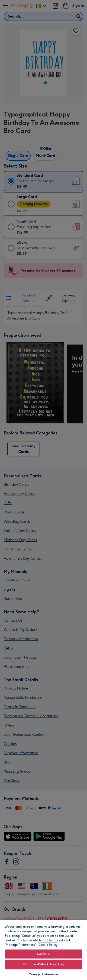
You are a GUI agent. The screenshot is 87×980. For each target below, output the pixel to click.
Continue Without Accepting (43, 964)
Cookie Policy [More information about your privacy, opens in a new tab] (48, 945)
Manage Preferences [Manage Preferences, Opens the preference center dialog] (43, 974)
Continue (43, 954)
